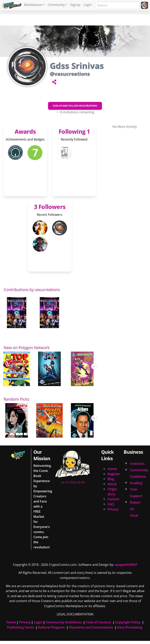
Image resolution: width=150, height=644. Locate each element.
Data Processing (130, 627)
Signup (75, 5)
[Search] (117, 5)
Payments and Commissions (91, 627)
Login (88, 5)
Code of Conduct (98, 622)
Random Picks (17, 399)
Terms (11, 622)
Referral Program (51, 627)
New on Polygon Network (27, 348)
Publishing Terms (21, 627)
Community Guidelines (64, 622)
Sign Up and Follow (75, 106)
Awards (25, 131)
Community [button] (56, 5)
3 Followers (50, 207)
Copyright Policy (128, 622)
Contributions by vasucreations (32, 290)
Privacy (113, 509)
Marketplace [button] (33, 5)
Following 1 (74, 131)
